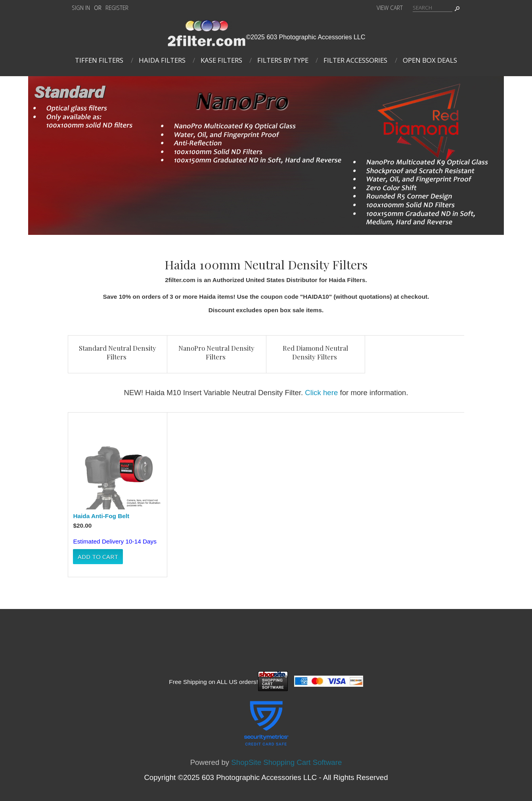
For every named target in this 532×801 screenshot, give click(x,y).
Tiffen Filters (99, 60)
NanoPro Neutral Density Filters (216, 352)
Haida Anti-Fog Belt (101, 516)
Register (117, 8)
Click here (321, 393)
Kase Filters (221, 60)
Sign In (81, 8)
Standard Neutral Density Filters (118, 352)
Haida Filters (162, 60)
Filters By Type (283, 60)
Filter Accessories (355, 60)
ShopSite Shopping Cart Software (286, 762)
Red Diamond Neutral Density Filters (315, 352)
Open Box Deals (430, 60)
